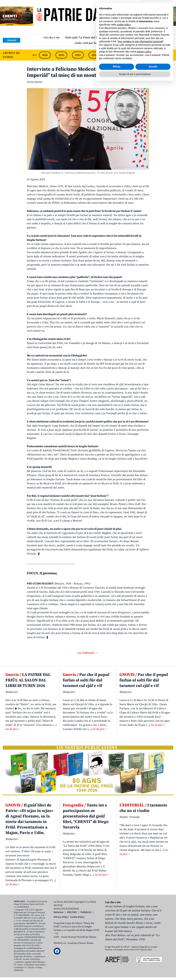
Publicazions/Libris (121, 37)
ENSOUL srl (60, 943)
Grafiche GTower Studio (81, 943)
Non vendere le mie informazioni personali (140, 938)
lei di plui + (12, 729)
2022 (111, 55)
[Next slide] (170, 55)
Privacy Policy (61, 917)
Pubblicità (86, 912)
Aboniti (12, 40)
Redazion (59, 912)
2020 (144, 55)
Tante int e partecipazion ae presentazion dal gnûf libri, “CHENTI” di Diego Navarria (86, 816)
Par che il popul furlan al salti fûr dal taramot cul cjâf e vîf (86, 680)
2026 (45, 55)
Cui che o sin (52, 37)
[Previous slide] (35, 55)
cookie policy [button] (124, 921)
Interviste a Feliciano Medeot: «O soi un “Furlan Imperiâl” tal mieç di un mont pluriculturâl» (83, 72)
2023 (94, 55)
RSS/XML (72, 912)
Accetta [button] (153, 963)
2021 (127, 55)
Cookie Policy (77, 917)
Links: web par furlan (88, 43)
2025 (61, 55)
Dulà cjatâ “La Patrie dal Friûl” (84, 37)
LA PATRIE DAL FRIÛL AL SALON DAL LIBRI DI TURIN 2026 (28, 680)
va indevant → (88, 653)
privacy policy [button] (144, 948)
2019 (160, 55)
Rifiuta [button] (117, 963)
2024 (78, 55)
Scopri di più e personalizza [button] (135, 971)
